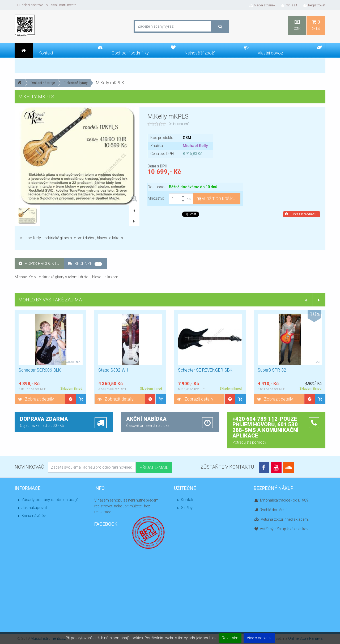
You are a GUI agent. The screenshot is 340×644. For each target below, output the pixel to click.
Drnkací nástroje (43, 83)
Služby (187, 508)
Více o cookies (259, 638)
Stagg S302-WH (113, 370)
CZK (297, 25)
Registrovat (314, 5)
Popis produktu (39, 264)
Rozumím (230, 638)
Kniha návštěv (34, 516)
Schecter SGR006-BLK (40, 370)
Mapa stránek (262, 5)
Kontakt (188, 500)
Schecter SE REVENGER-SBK (205, 370)
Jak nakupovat (34, 508)
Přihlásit (289, 5)
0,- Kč (316, 25)
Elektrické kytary (76, 83)
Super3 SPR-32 (272, 370)
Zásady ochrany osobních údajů (50, 500)
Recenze (85, 264)
